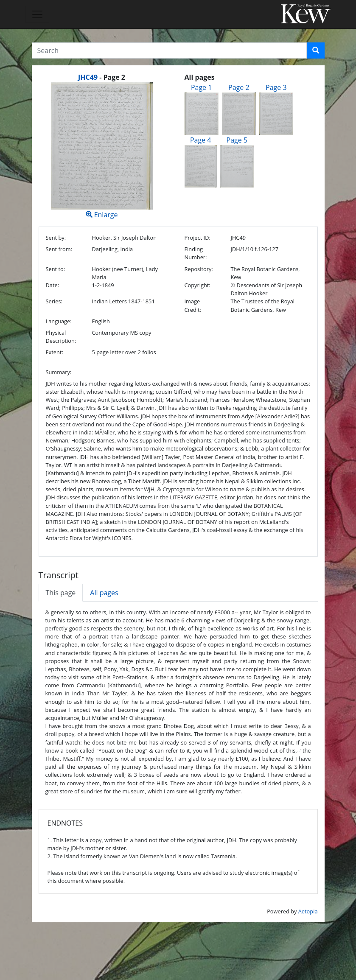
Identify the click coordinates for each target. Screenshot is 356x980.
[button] (316, 50)
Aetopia (308, 911)
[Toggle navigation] (37, 14)
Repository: (199, 269)
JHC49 (88, 77)
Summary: (59, 372)
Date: (53, 285)
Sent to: (56, 269)
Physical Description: (61, 337)
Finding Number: (196, 253)
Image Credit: (193, 305)
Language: (59, 321)
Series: (54, 301)
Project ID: (198, 238)
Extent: (55, 352)
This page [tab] (61, 593)
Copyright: (198, 285)
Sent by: (56, 238)
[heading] (102, 77)
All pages (104, 593)
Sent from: (59, 249)
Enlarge (102, 151)
